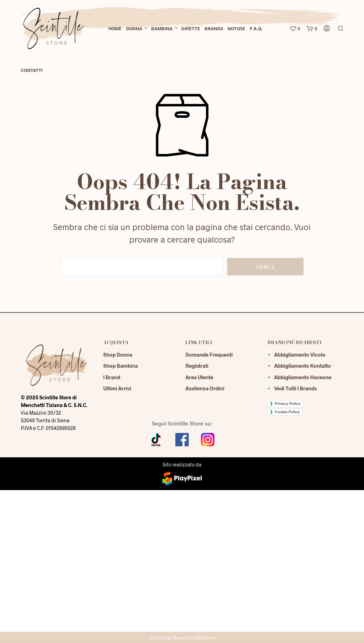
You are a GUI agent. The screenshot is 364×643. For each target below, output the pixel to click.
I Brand (112, 377)
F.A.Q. (256, 29)
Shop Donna (118, 355)
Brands (214, 29)
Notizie (236, 29)
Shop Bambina (121, 366)
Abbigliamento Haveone (303, 377)
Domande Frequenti (209, 355)
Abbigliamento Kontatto (303, 366)
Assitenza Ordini (205, 388)
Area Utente (199, 377)
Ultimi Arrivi (117, 388)
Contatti (32, 70)
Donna (134, 29)
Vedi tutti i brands (295, 388)
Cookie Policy (287, 412)
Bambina (162, 29)
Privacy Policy (288, 404)
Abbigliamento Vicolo (300, 355)
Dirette (191, 29)
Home (115, 29)
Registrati (197, 366)
